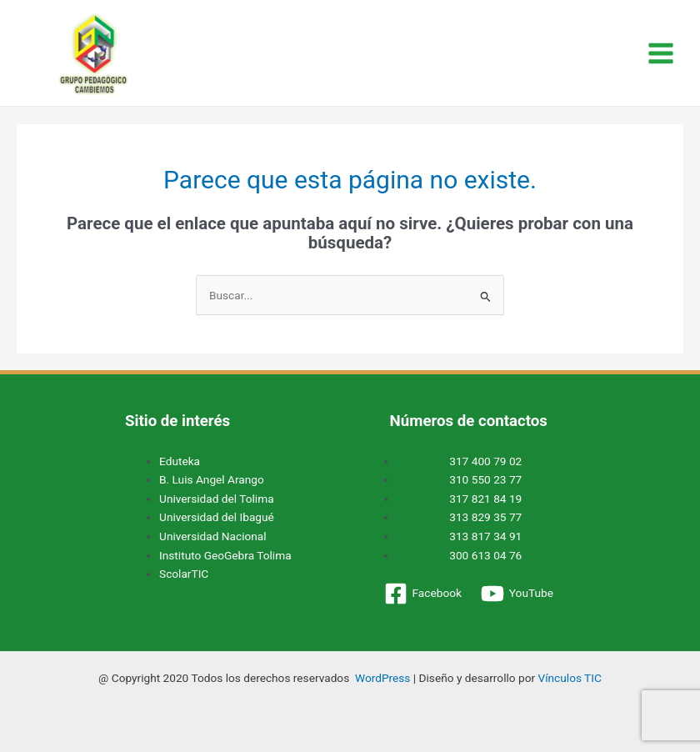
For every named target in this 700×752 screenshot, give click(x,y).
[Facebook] (422, 594)
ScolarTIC (184, 574)
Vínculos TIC (569, 678)
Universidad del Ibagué (217, 517)
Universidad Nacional (213, 536)
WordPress (382, 678)
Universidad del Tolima (217, 499)
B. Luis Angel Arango (212, 479)
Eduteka (180, 461)
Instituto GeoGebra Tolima (225, 555)
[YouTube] (517, 594)
